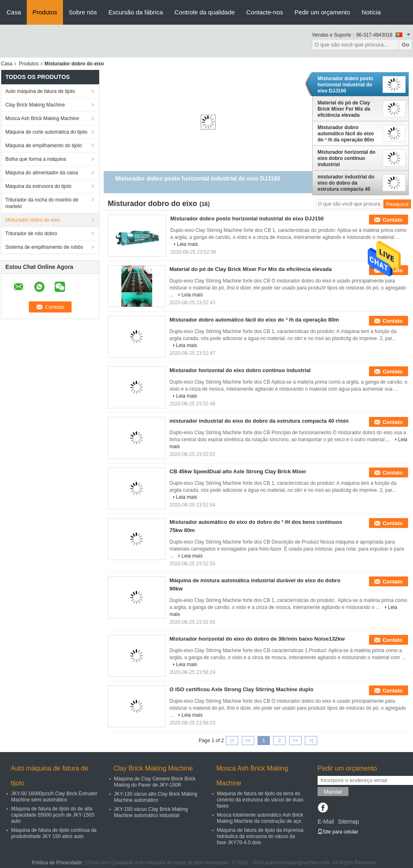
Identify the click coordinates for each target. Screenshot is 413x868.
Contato (393, 220)
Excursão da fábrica (136, 12)
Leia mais (187, 244)
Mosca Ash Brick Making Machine (42, 118)
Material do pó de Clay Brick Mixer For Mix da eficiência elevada (344, 109)
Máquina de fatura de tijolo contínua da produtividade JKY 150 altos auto (54, 833)
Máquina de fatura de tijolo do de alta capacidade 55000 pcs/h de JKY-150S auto (53, 815)
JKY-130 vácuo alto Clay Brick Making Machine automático (155, 797)
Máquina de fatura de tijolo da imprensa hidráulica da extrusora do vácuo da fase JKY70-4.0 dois (260, 836)
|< (232, 741)
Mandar (333, 792)
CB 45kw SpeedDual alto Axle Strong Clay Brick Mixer (238, 471)
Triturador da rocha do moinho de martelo (42, 203)
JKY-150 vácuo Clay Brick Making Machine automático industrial (151, 812)
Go (405, 45)
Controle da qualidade (205, 12)
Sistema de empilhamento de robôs (44, 247)
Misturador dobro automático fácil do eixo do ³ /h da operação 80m (346, 134)
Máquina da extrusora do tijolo (38, 186)
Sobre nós (83, 12)
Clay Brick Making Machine (35, 105)
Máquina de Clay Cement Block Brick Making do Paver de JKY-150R (155, 782)
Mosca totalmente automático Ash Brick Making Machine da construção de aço (260, 818)
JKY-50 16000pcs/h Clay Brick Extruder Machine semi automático (54, 797)
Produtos (45, 12)
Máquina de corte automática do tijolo (46, 132)
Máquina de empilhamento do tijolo (44, 146)
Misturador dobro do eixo (33, 220)
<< (248, 741)
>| (311, 741)
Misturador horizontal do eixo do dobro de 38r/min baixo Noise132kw (257, 639)
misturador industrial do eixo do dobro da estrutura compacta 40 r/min (346, 183)
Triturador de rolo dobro (31, 234)
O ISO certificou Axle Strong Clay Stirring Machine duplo (241, 689)
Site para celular (338, 832)
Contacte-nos (265, 12)
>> (295, 741)
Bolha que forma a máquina (36, 159)
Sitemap (348, 822)
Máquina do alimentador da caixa (42, 173)
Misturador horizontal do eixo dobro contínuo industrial (347, 158)
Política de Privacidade (57, 863)
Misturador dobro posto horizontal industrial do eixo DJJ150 (345, 85)
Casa (14, 12)
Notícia (371, 12)
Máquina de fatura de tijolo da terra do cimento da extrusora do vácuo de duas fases (260, 800)
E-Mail (326, 822)
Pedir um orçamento (322, 12)
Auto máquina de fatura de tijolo (40, 91)
